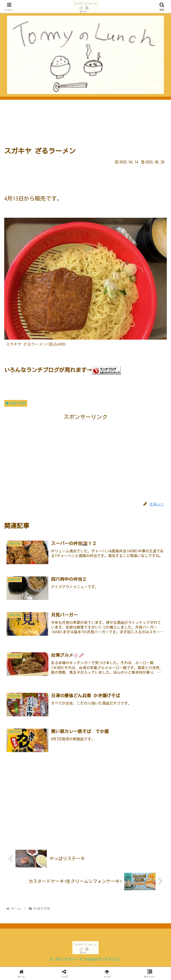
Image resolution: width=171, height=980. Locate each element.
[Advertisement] (85, 121)
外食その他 (16, 403)
